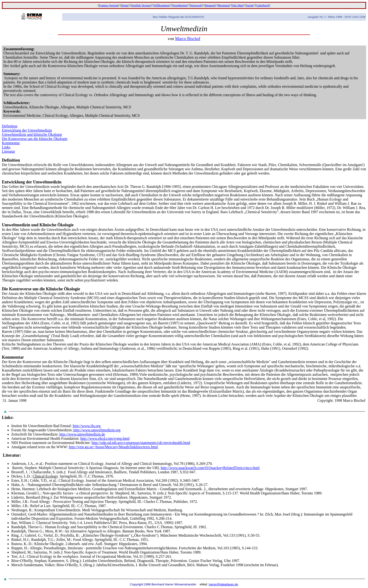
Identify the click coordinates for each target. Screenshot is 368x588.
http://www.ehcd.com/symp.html (105, 438)
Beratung (224, 5)
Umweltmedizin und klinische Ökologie (32, 135)
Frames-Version (108, 5)
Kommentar (11, 143)
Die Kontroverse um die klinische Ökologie (35, 139)
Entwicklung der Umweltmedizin (27, 130)
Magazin (210, 5)
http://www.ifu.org (87, 426)
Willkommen (161, 5)
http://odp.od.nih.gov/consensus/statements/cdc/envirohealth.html (141, 443)
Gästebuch (263, 5)
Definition (10, 126)
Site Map (238, 5)
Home (125, 5)
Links (6, 147)
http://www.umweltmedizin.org (96, 430)
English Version (141, 5)
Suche (250, 5)
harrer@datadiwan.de (223, 584)
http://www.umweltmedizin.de (82, 434)
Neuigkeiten (180, 5)
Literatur (8, 151)
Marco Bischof (188, 39)
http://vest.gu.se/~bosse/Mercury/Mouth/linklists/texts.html (113, 447)
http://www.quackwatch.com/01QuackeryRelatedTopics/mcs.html (210, 468)
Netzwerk (196, 5)
